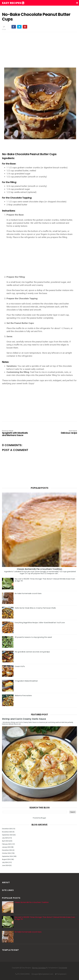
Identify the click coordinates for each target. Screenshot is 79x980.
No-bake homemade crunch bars (28, 593)
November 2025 (7, 832)
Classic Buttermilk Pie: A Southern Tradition (39, 569)
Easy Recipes (13, 3)
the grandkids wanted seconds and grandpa (32, 652)
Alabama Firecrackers (23, 696)
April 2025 (5, 841)
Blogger (43, 818)
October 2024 (6, 853)
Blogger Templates (39, 968)
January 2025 (6, 847)
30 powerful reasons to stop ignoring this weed (33, 637)
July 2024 (5, 862)
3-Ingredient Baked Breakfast (26, 681)
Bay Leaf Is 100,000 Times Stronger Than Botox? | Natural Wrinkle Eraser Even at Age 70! (45, 580)
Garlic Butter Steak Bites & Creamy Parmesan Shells (35, 608)
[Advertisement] (40, 49)
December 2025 (7, 829)
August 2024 (6, 859)
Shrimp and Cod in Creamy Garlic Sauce (24, 719)
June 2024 (5, 865)
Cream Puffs (20, 666)
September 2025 (7, 835)
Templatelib (63, 968)
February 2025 (7, 844)
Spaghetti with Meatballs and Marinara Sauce (17, 433)
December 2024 (7, 850)
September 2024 (7, 856)
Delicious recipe (62, 432)
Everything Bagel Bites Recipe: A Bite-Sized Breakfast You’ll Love (40, 623)
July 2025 (5, 838)
